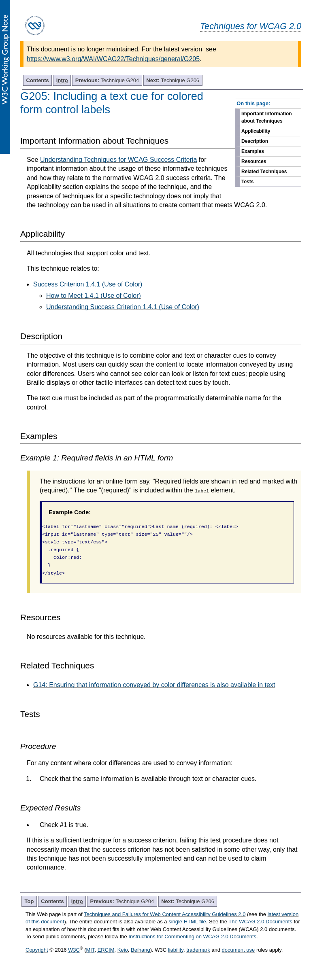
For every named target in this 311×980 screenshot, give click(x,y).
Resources (254, 161)
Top (29, 901)
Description (255, 141)
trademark (198, 950)
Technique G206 (173, 80)
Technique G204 (107, 80)
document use (239, 950)
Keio (123, 950)
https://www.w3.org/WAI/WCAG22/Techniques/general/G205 (113, 59)
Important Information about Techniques (267, 117)
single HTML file (187, 922)
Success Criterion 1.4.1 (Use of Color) (88, 284)
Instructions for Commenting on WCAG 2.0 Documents (192, 937)
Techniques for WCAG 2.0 (251, 26)
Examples (253, 151)
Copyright (37, 950)
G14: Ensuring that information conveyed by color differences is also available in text (154, 685)
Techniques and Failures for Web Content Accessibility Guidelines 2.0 (165, 914)
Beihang (141, 950)
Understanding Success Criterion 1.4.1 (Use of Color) (123, 307)
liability (176, 950)
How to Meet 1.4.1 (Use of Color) (94, 296)
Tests (247, 182)
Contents (38, 80)
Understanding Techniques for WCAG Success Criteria (118, 160)
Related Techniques (264, 172)
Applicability (256, 131)
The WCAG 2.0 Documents (260, 922)
